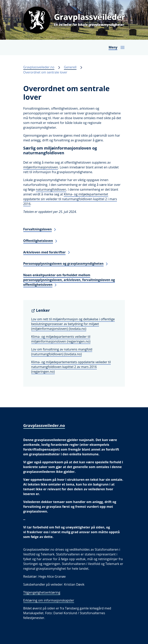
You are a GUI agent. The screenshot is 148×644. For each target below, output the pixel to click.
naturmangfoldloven (51, 189)
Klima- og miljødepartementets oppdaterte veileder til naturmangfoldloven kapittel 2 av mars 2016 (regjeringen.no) (71, 367)
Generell (70, 67)
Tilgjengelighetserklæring (42, 592)
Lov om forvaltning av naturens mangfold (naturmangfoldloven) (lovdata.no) (62, 352)
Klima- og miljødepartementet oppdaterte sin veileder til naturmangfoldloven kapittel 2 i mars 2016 (70, 199)
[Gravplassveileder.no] (74, 20)
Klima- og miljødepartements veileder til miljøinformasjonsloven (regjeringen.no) (61, 339)
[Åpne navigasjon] (117, 47)
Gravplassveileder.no (39, 67)
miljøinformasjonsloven (41, 167)
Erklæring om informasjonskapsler (49, 600)
